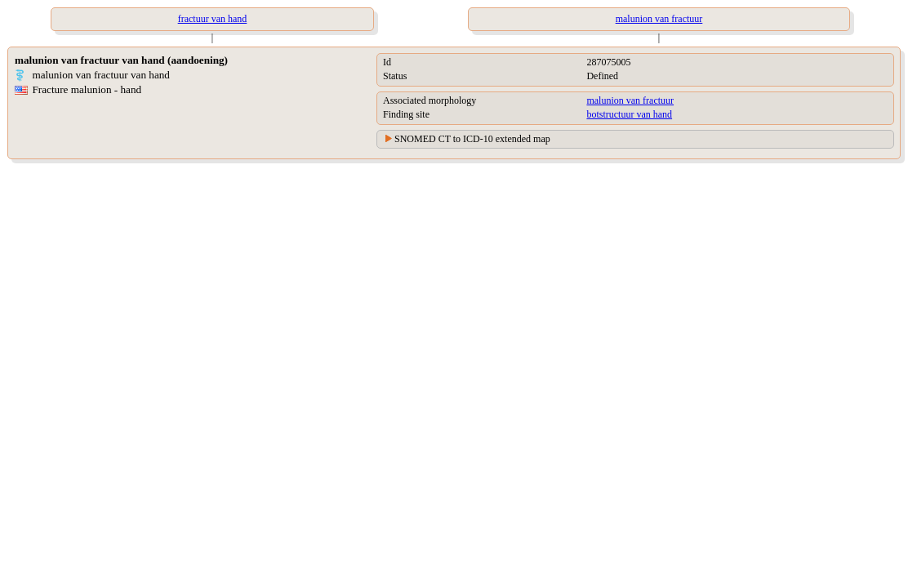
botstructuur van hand (629, 114)
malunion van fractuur (630, 100)
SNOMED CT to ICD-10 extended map (472, 139)
